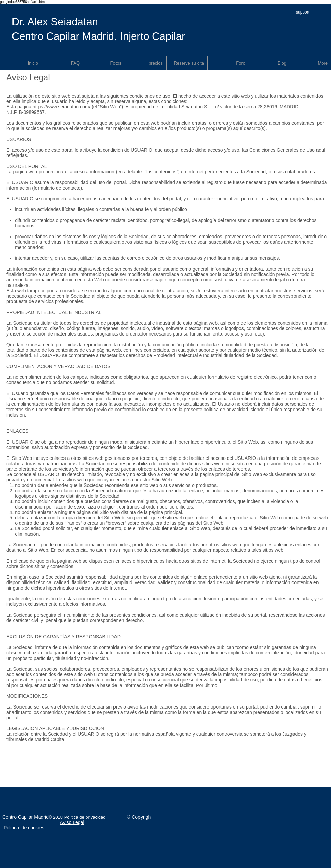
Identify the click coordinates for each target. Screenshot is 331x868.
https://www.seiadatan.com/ (61, 107)
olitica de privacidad (86, 817)
